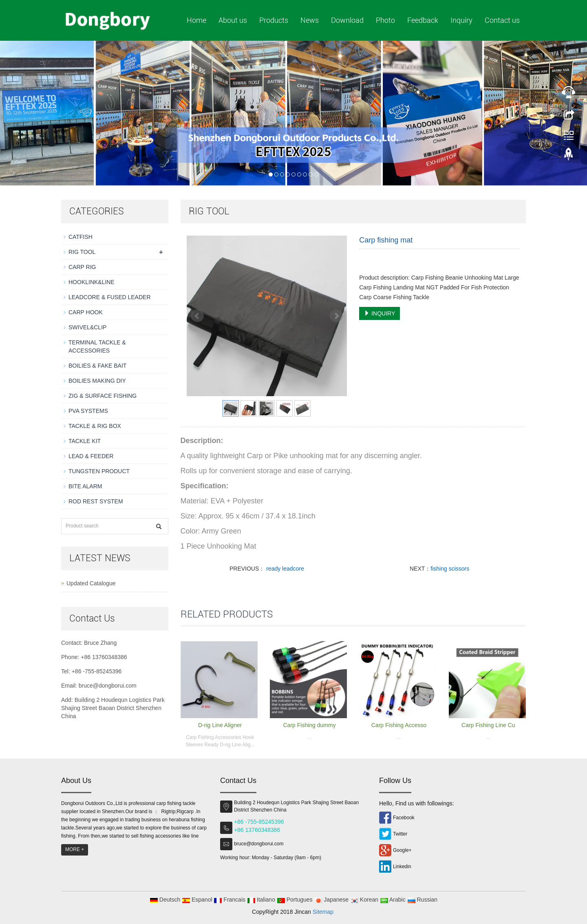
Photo (385, 20)
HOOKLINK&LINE (92, 282)
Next (336, 316)
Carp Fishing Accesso (399, 725)
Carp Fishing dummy (309, 725)
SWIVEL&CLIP (87, 327)
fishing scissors (450, 569)
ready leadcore (284, 569)
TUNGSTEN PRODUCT (99, 471)
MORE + (75, 849)
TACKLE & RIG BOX (95, 426)
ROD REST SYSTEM (96, 501)
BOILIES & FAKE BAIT (97, 366)
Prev (197, 316)
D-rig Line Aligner (220, 725)
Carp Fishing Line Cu (488, 725)
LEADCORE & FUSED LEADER (110, 297)
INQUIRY (380, 313)
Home (196, 20)
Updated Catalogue (91, 583)
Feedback (423, 20)
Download (347, 20)
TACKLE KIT (85, 441)
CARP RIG (82, 267)
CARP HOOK (86, 312)
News (310, 20)
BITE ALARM (85, 486)
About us (233, 20)
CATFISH (81, 237)
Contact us (502, 20)
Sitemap (323, 912)
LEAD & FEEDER (91, 456)
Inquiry (461, 20)
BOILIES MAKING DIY (97, 381)
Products (274, 20)
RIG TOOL (82, 252)
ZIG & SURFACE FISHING (103, 396)
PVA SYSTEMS (88, 411)
